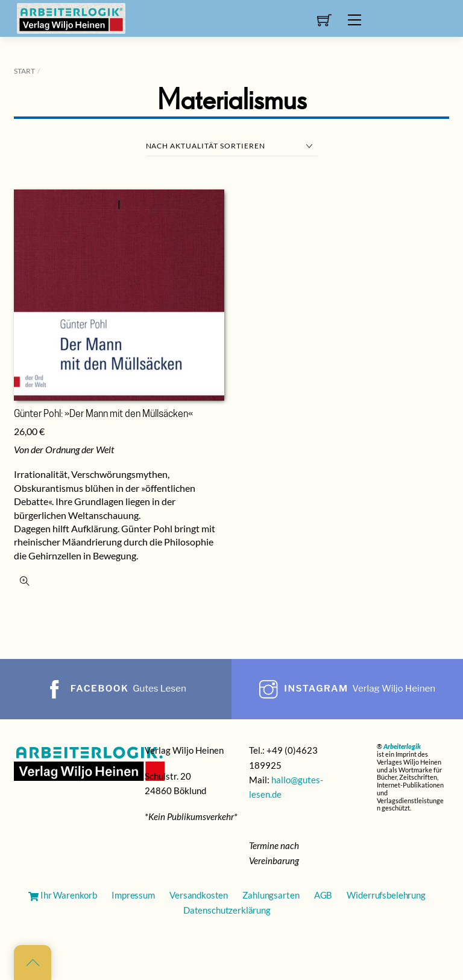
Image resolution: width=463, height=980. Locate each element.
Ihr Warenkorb (63, 895)
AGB (323, 895)
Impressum (133, 895)
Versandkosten (199, 895)
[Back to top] (33, 962)
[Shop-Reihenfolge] (232, 146)
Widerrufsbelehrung (386, 895)
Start (24, 71)
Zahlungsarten (271, 895)
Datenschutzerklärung (227, 910)
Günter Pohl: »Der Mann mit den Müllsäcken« (103, 415)
